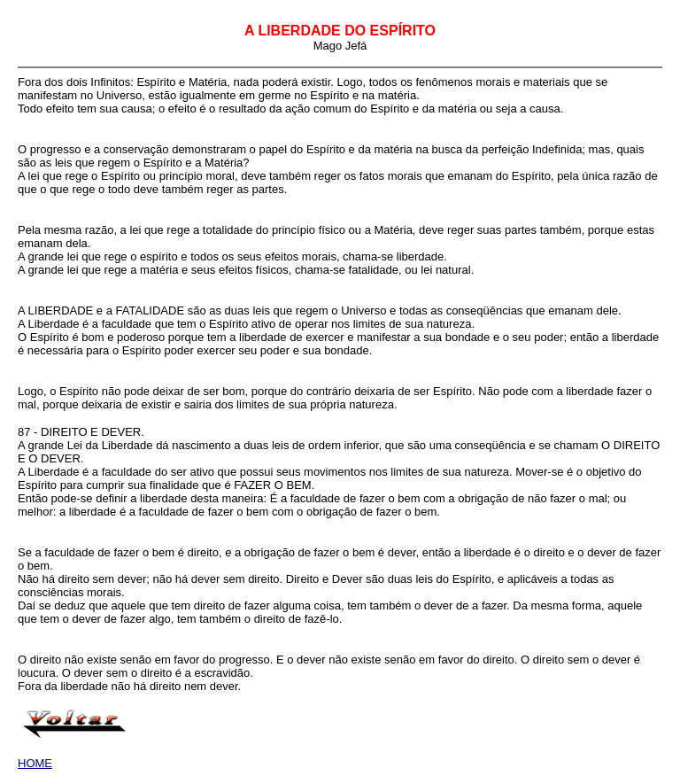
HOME (35, 763)
